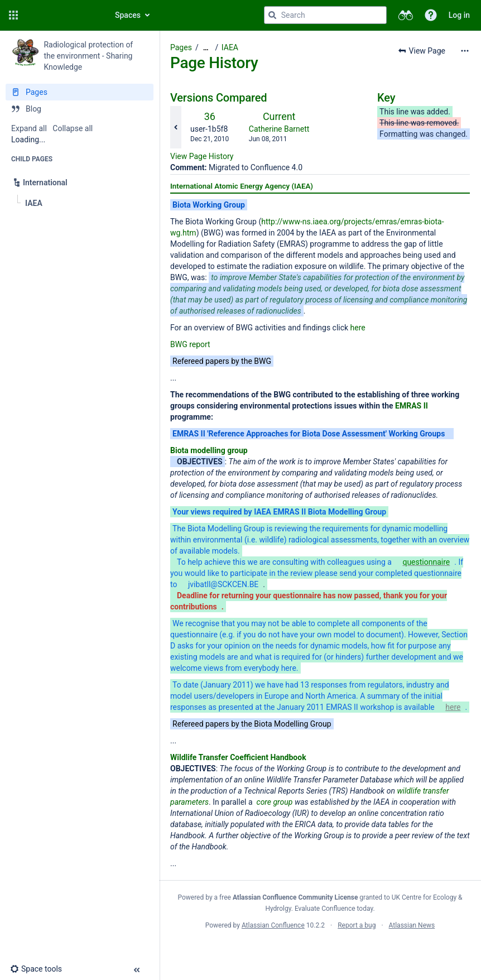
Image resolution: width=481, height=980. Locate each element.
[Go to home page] (62, 15)
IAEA (230, 47)
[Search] (272, 15)
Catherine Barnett (279, 129)
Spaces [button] (128, 15)
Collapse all (73, 128)
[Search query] (325, 15)
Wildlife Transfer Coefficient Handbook (238, 757)
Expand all (29, 128)
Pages (181, 47)
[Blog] (80, 109)
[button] (13, 15)
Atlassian (320, 950)
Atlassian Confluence (273, 925)
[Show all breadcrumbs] (206, 48)
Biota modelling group (209, 450)
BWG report (190, 344)
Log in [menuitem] (459, 15)
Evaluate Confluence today (334, 909)
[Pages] (80, 92)
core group (275, 802)
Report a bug (357, 925)
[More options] (465, 51)
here (358, 328)
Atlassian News (412, 925)
